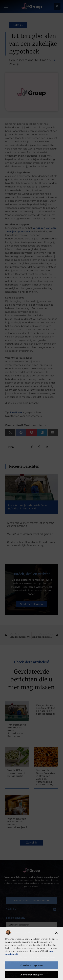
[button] (56, 933)
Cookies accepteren (32, 965)
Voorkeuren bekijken (32, 975)
